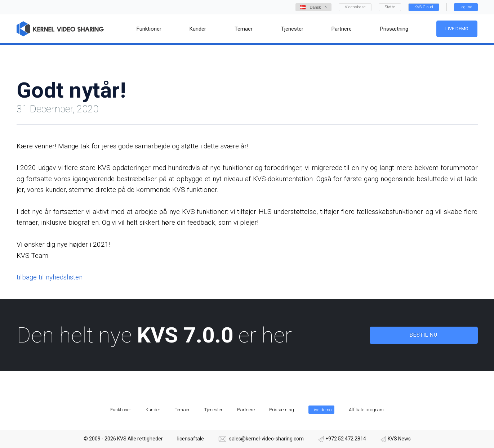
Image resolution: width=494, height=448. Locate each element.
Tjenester (213, 410)
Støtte (390, 7)
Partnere (246, 410)
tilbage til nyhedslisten (50, 277)
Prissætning (282, 410)
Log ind (466, 7)
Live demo (457, 29)
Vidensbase (355, 7)
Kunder (153, 410)
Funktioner (121, 410)
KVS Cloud (424, 7)
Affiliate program (366, 410)
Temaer (182, 410)
